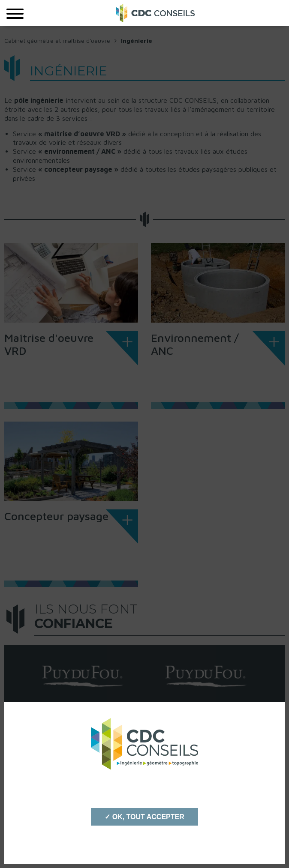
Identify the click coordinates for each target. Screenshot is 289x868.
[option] (83, 676)
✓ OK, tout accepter (144, 817)
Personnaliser (144, 842)
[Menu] (15, 13)
